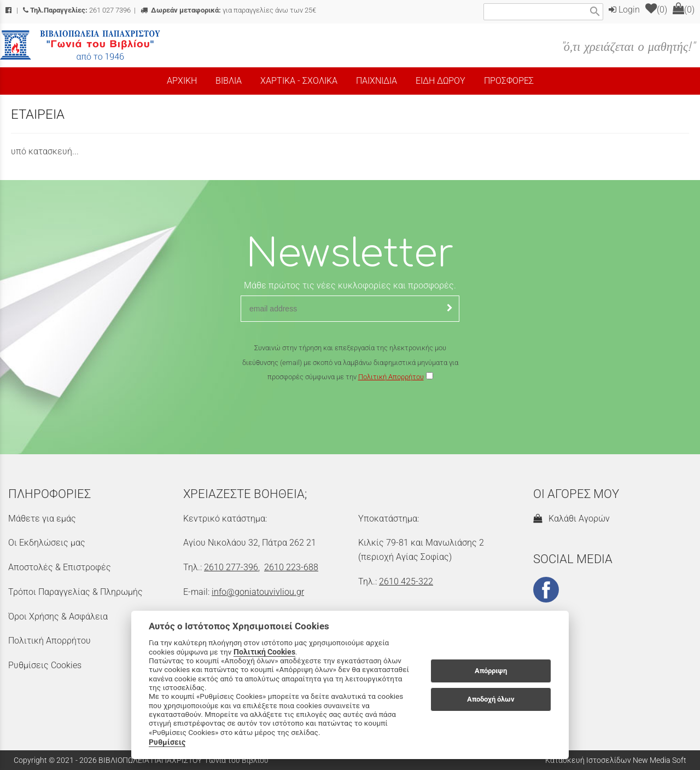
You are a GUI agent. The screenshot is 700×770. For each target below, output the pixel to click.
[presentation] (350, 416)
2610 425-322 (406, 581)
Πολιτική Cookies (264, 652)
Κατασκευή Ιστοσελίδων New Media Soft (616, 760)
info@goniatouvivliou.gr (258, 592)
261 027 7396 (77, 10)
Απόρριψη (491, 671)
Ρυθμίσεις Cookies (45, 665)
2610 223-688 (291, 567)
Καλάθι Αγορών (571, 519)
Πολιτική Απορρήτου (391, 377)
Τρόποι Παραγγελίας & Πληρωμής (75, 592)
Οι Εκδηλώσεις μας (47, 543)
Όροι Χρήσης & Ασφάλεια (58, 616)
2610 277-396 (231, 567)
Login (624, 10)
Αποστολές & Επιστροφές (60, 567)
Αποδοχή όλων (491, 699)
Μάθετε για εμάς (42, 519)
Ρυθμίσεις (167, 742)
